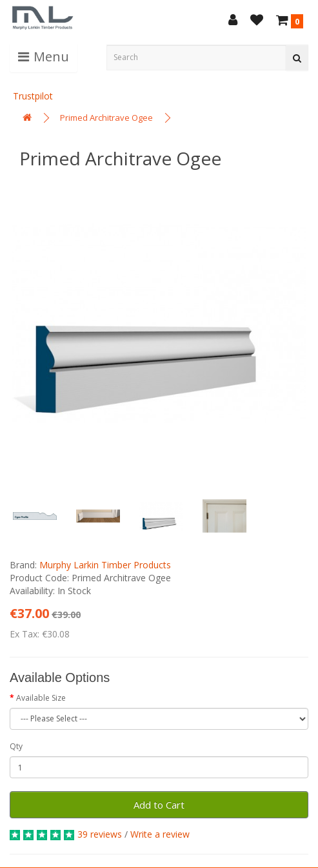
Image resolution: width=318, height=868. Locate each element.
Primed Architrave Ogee (106, 118)
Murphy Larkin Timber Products (105, 565)
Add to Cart (159, 805)
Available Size (41, 698)
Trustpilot (33, 96)
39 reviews (100, 834)
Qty (16, 746)
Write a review (160, 834)
